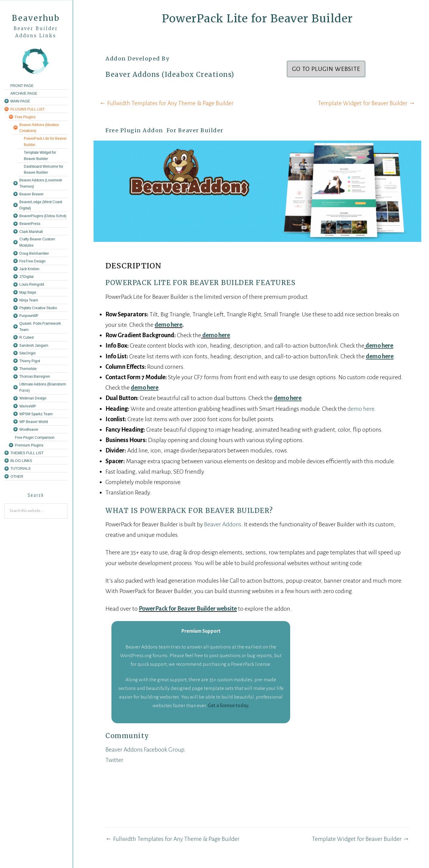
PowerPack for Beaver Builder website (188, 609)
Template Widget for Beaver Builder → (367, 103)
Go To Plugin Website (326, 69)
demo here (168, 325)
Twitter (114, 760)
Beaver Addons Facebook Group (145, 749)
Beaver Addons (223, 524)
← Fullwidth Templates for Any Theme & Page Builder (167, 103)
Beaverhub (36, 18)
